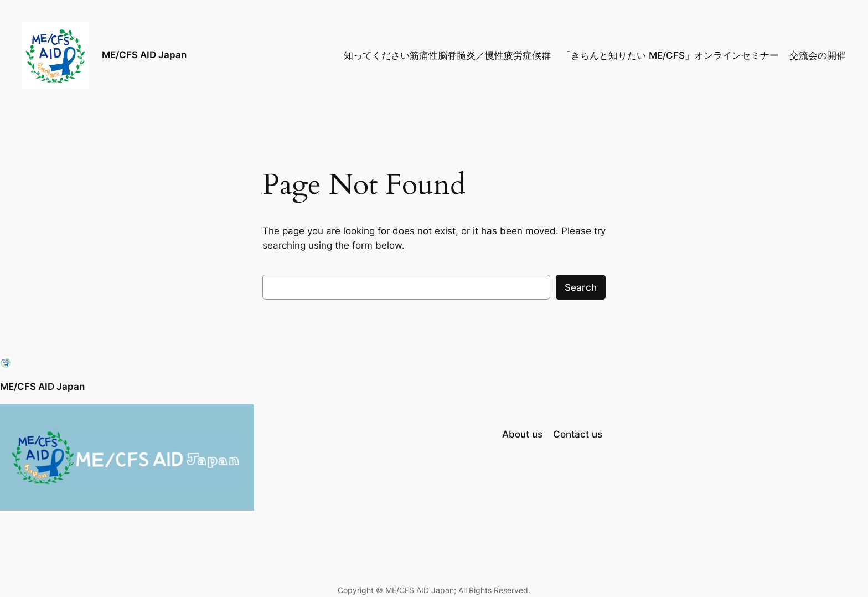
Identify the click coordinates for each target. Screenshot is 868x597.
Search (581, 287)
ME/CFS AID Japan (144, 55)
